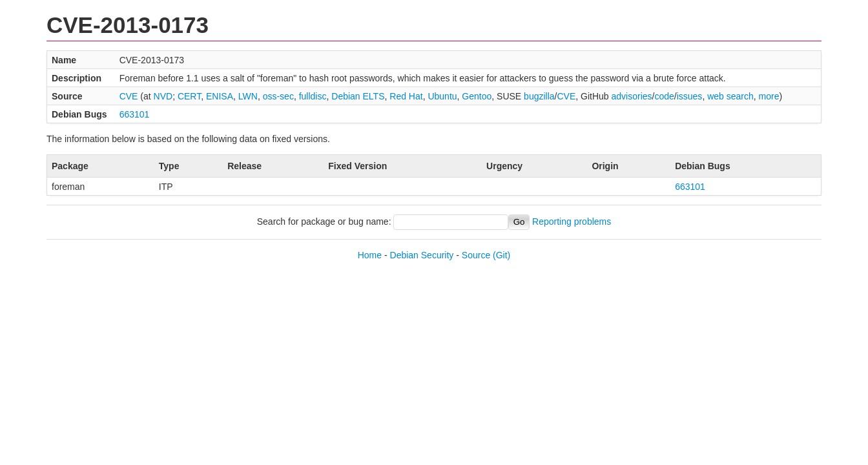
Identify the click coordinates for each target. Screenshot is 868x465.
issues (690, 96)
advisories (632, 96)
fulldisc (313, 96)
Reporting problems (572, 222)
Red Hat (406, 96)
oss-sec (278, 96)
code (664, 96)
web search (730, 96)
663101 (135, 114)
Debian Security (422, 255)
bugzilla (539, 96)
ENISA (220, 96)
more (769, 96)
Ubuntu (442, 96)
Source (476, 255)
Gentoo (477, 96)
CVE (129, 96)
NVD (163, 96)
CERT (189, 96)
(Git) (501, 255)
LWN (248, 96)
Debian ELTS (358, 96)
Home (370, 255)
